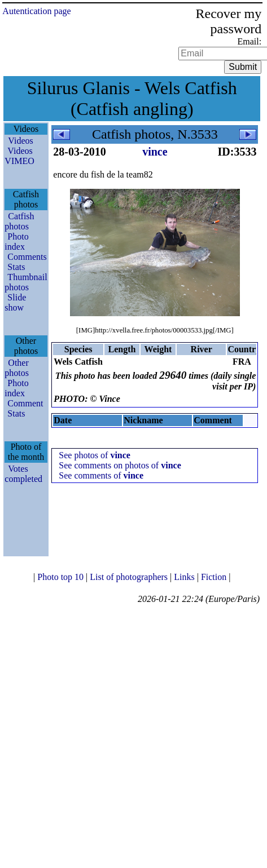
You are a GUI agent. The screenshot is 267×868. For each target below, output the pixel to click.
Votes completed (23, 474)
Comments (27, 257)
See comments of (101, 475)
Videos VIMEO (19, 156)
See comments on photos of (120, 465)
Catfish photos (19, 221)
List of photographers (130, 577)
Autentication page (36, 11)
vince (155, 152)
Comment (25, 403)
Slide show (15, 302)
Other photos (17, 368)
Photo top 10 (62, 577)
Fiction (215, 577)
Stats (16, 267)
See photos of (95, 455)
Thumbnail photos (26, 282)
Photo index (16, 242)
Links (185, 577)
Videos (20, 141)
